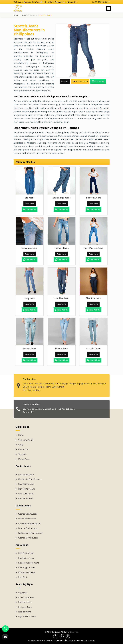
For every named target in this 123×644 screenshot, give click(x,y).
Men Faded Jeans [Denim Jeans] (26, 494)
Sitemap (22, 454)
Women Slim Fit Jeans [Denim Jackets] (28, 538)
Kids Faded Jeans (26, 558)
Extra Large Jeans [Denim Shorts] (26, 597)
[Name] (109, 8)
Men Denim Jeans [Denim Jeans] (26, 475)
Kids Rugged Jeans (27, 568)
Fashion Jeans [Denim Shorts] (25, 612)
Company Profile (26, 440)
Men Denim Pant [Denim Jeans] (26, 498)
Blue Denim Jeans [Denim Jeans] (26, 484)
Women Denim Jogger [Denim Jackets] (28, 528)
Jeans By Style (28, 15)
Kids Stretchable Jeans (29, 563)
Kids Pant (23, 577)
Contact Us (28, 414)
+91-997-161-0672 (101, 2)
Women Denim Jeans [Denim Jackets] (28, 514)
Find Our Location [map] (32, 388)
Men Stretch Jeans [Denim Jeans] (27, 489)
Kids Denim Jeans (26, 553)
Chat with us (98, 81)
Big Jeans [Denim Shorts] (23, 593)
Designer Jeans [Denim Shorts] (25, 607)
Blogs (21, 445)
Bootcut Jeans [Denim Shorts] (25, 602)
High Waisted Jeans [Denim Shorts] (27, 617)
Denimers (56, 632)
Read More (30, 204)
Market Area (24, 459)
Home (16, 15)
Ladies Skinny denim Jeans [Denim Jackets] (30, 533)
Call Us (65, 81)
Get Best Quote (80, 81)
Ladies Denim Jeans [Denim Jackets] (27, 519)
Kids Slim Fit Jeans (27, 572)
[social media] (55, 636)
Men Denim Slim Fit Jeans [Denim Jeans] (30, 479)
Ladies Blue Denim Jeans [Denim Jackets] (29, 523)
